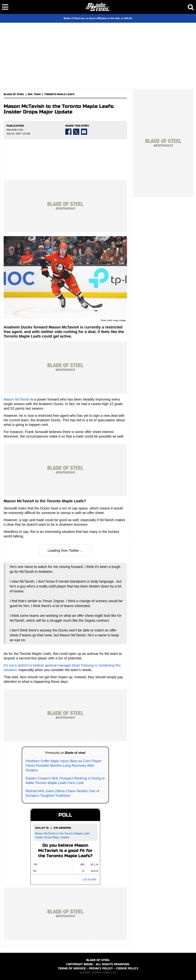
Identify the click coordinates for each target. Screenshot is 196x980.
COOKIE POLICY (127, 968)
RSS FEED (85, 973)
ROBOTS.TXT (110, 973)
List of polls (90, 879)
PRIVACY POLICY (101, 968)
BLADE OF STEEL (14, 94)
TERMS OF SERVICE (72, 968)
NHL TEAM (34, 94)
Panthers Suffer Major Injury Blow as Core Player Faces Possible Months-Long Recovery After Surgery (64, 765)
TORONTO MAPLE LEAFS (59, 94)
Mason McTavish (17, 399)
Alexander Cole (15, 130)
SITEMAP (97, 973)
